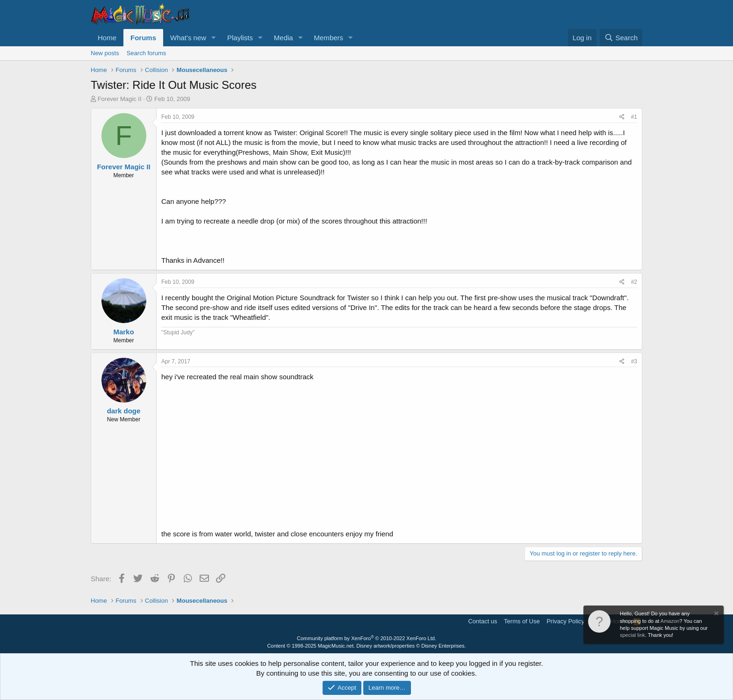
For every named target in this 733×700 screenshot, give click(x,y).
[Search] (621, 38)
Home (107, 38)
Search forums (147, 53)
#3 (634, 361)
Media (284, 38)
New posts (105, 53)
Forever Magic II (120, 99)
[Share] (622, 117)
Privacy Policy (565, 621)
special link (632, 635)
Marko (123, 332)
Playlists (240, 38)
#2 (634, 282)
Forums (143, 38)
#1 (634, 117)
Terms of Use (522, 621)
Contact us (482, 621)
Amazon (670, 621)
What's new (188, 38)
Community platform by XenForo (366, 638)
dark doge (124, 411)
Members (329, 38)
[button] (214, 38)
